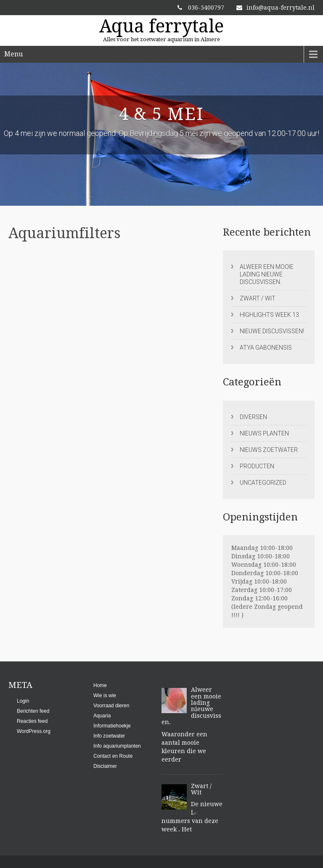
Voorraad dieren (111, 706)
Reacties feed (32, 721)
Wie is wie (105, 695)
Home (100, 685)
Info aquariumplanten (117, 746)
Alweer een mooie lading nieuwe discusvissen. (267, 274)
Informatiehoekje (112, 726)
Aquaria (102, 716)
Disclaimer (105, 766)
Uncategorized (263, 483)
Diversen (253, 417)
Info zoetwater (109, 736)
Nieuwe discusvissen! (272, 331)
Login (23, 701)
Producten (257, 466)
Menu (13, 54)
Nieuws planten (264, 433)
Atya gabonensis (266, 348)
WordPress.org (34, 731)
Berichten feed (33, 711)
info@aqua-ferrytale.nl (275, 8)
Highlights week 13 (269, 315)
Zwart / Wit (258, 298)
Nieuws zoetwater (269, 450)
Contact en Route (113, 756)
